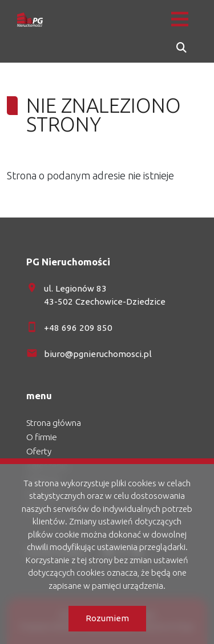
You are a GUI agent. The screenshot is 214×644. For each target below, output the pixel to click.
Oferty (39, 451)
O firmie (42, 437)
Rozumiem (107, 618)
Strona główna (54, 423)
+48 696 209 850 (78, 328)
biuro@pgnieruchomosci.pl (98, 354)
